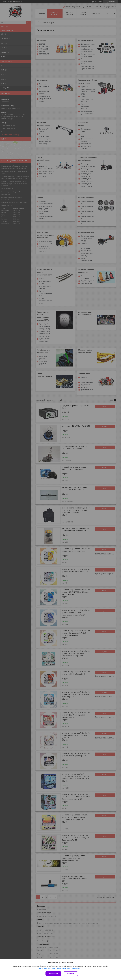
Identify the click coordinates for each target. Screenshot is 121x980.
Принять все (53, 974)
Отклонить (71, 974)
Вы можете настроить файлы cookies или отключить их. (60, 968)
